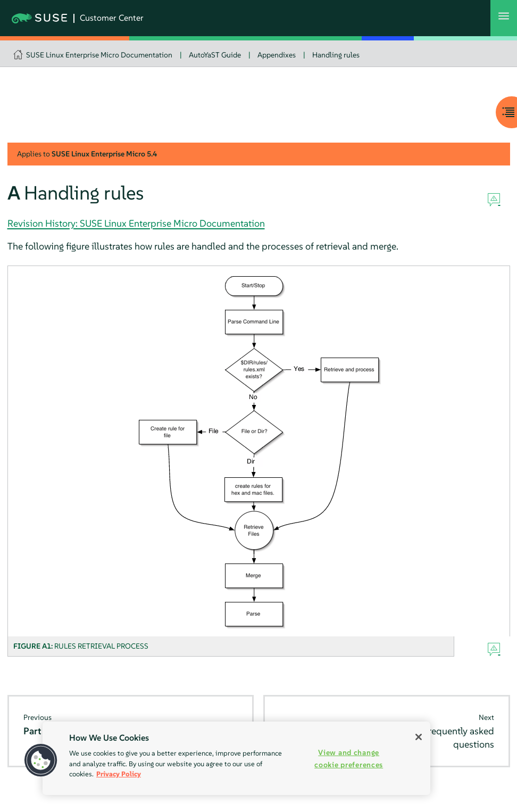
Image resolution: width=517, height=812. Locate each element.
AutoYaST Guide (215, 55)
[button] (41, 760)
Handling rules (336, 55)
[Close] (419, 737)
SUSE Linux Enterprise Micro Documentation (99, 55)
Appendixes (277, 55)
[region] (236, 758)
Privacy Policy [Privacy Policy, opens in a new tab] (119, 774)
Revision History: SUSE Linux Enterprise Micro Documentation (136, 223)
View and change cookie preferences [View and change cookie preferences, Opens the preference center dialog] (349, 759)
